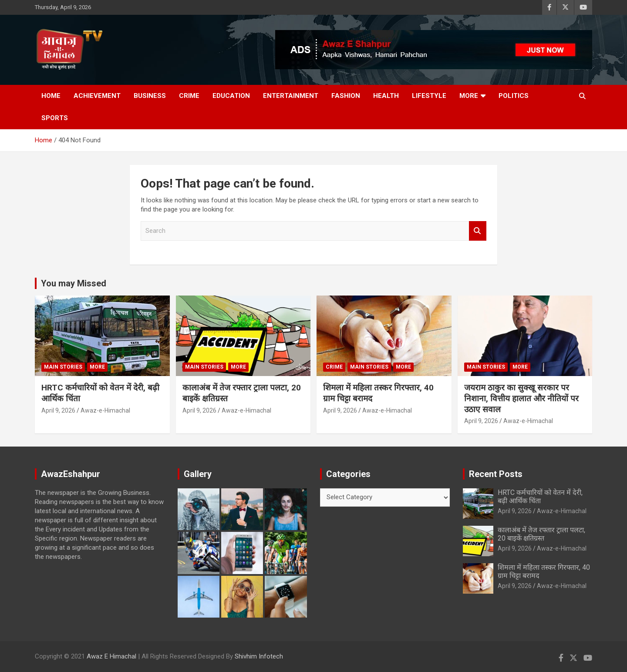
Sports (55, 118)
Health (386, 96)
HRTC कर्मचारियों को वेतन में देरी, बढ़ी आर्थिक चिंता (540, 497)
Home (51, 96)
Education (231, 96)
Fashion (346, 96)
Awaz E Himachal (111, 656)
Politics (514, 96)
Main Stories (63, 367)
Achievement (97, 96)
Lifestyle (429, 96)
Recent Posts (496, 474)
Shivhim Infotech (259, 656)
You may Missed (74, 283)
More (469, 96)
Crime (189, 96)
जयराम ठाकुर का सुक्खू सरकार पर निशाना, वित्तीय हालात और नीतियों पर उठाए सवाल (521, 398)
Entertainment (291, 96)
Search (478, 231)
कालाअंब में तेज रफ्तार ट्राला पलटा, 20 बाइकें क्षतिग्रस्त (541, 534)
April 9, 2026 (58, 410)
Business (150, 96)
